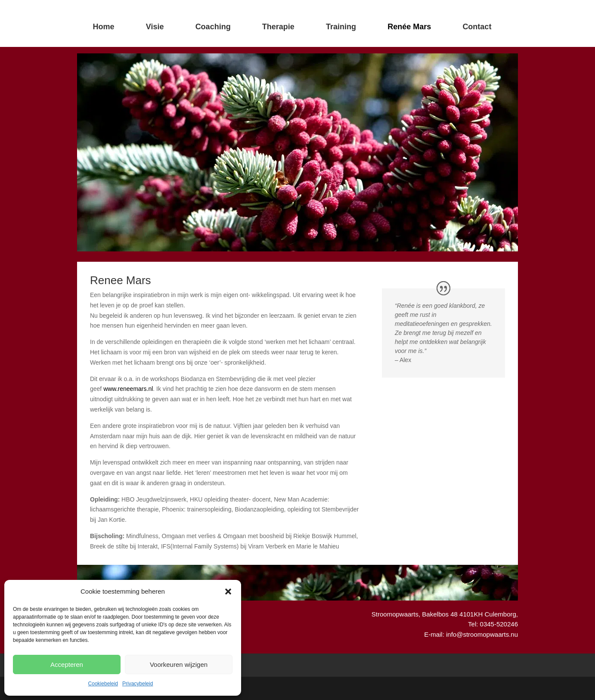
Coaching (213, 27)
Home (104, 27)
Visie (155, 27)
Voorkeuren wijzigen (179, 664)
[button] (228, 592)
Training (341, 27)
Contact (477, 27)
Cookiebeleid (103, 684)
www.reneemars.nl (128, 389)
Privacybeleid (138, 684)
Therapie (278, 27)
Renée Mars (409, 27)
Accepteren (67, 664)
